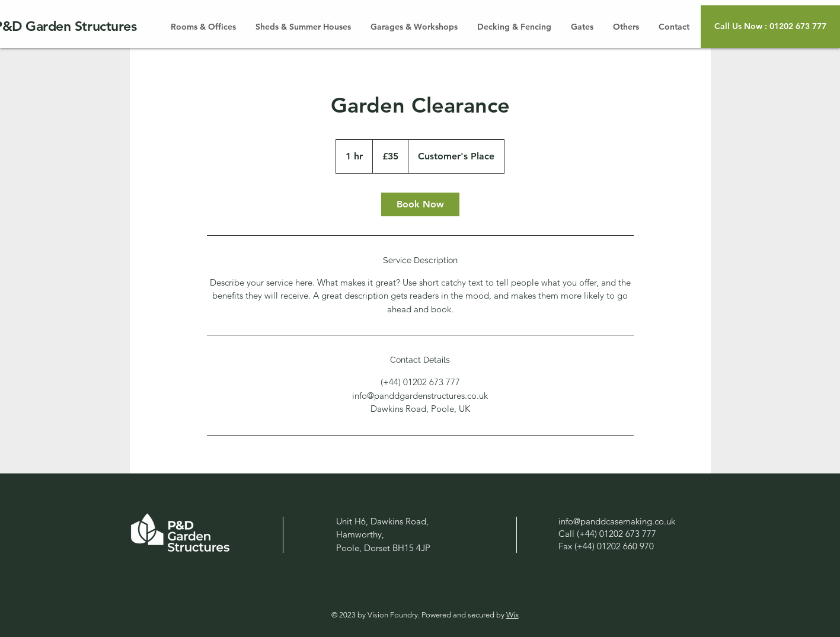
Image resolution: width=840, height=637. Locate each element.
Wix (512, 615)
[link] (420, 204)
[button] (770, 27)
